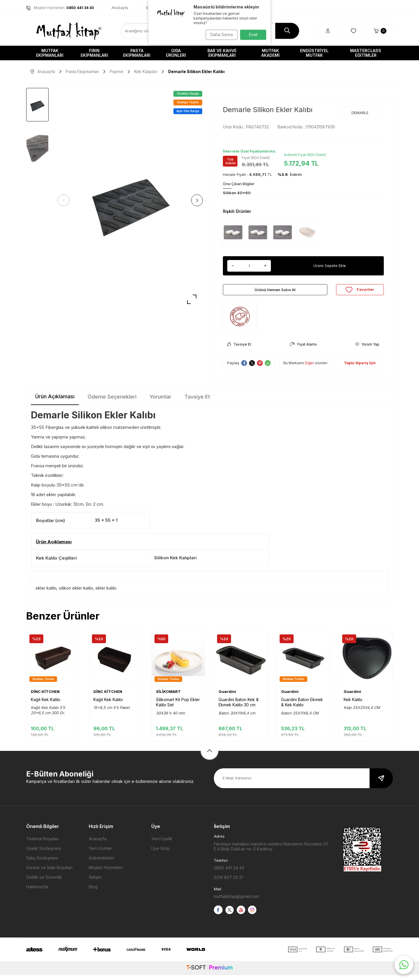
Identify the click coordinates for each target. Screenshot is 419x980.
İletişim (95, 882)
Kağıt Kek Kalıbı (46, 704)
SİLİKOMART (168, 696)
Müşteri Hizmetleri (106, 872)
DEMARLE (360, 113)
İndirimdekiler (102, 863)
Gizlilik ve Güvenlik (44, 882)
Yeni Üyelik (162, 844)
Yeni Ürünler (100, 853)
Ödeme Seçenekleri (112, 402)
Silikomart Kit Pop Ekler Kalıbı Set (178, 707)
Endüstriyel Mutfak (314, 53)
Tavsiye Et (239, 349)
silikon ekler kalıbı (76, 593)
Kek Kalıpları (146, 71)
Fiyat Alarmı (303, 349)
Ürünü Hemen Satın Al (275, 292)
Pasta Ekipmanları (137, 53)
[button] (65, 200)
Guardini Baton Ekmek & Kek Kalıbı (302, 707)
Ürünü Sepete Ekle (330, 266)
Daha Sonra (220, 35)
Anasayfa (43, 71)
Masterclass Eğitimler (366, 53)
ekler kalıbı (46, 593)
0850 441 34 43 (229, 873)
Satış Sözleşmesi (42, 863)
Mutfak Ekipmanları (50, 53)
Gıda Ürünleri (176, 53)
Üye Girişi (160, 853)
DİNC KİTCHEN (45, 696)
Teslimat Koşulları (42, 844)
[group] (130, 200)
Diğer (309, 368)
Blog (93, 892)
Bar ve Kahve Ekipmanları (222, 53)
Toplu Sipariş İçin (360, 368)
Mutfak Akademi (270, 53)
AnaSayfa (120, 8)
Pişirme (117, 71)
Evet (253, 35)
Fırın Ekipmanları (94, 53)
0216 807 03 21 (228, 882)
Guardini (227, 696)
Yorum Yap (367, 349)
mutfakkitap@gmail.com (236, 901)
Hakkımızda (37, 892)
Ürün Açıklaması (55, 401)
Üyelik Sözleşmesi (44, 853)
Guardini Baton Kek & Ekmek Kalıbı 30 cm (239, 707)
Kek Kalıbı (353, 704)
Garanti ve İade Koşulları (49, 872)
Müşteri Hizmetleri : (60, 8)
